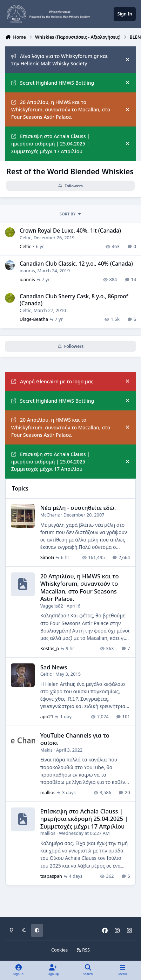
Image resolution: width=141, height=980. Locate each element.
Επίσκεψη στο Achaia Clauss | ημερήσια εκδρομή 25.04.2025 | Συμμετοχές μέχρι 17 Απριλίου (84, 818)
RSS (83, 950)
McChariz (50, 515)
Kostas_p (50, 648)
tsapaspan (51, 876)
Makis (46, 749)
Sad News (54, 667)
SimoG (47, 557)
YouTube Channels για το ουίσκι (75, 739)
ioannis (27, 271)
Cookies (59, 950)
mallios (48, 792)
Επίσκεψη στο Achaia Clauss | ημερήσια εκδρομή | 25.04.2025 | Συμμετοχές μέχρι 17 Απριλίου (51, 144)
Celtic (25, 238)
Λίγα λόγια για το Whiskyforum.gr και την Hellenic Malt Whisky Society (59, 60)
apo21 (47, 716)
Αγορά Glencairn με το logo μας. (53, 381)
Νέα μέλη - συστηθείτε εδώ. (78, 508)
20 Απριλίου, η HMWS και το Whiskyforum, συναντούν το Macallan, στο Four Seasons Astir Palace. (61, 110)
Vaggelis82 (52, 605)
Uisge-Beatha (34, 319)
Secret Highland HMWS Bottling (53, 83)
